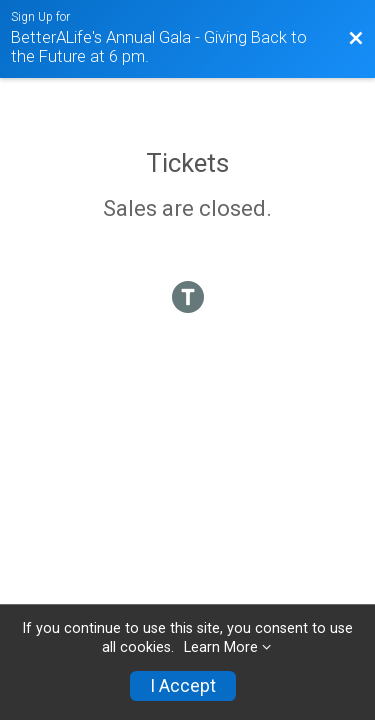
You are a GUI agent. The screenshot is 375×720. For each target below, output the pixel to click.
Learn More (221, 647)
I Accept (183, 686)
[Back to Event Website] (356, 39)
